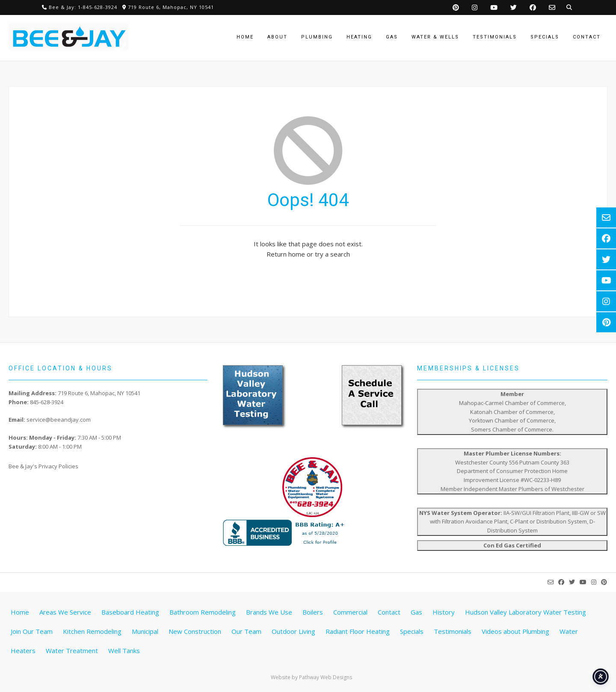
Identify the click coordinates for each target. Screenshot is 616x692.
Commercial (350, 612)
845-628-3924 (47, 402)
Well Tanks (124, 651)
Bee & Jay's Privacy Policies (43, 466)
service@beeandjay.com (59, 420)
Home (20, 612)
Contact (389, 612)
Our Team (246, 631)
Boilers (313, 612)
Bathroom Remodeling (203, 612)
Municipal (145, 631)
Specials (412, 631)
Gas (416, 612)
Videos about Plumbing (515, 631)
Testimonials (453, 631)
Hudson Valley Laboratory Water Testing (526, 612)
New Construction (195, 631)
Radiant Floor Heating (358, 631)
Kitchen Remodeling (92, 631)
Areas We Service (65, 612)
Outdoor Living (293, 631)
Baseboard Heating (130, 612)
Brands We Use (269, 612)
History (444, 612)
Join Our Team (32, 631)
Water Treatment (72, 651)
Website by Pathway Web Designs (311, 677)
